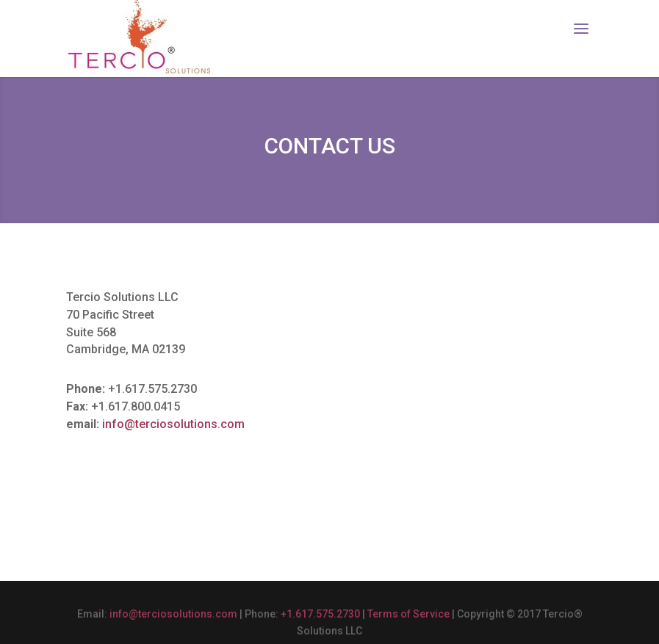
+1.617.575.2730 (320, 614)
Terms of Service (408, 614)
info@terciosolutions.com (173, 424)
